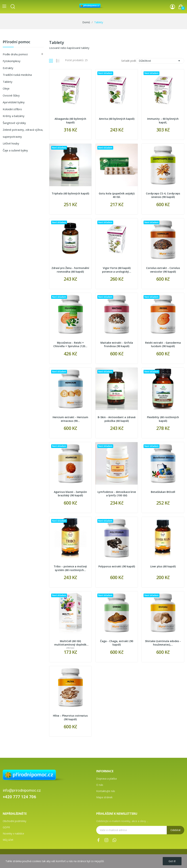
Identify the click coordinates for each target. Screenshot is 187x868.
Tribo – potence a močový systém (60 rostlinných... (70, 568)
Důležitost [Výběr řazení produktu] (160, 61)
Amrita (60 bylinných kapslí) (117, 119)
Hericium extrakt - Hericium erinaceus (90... (70, 419)
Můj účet (8, 840)
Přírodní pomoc (17, 42)
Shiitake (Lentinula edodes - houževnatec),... (163, 643)
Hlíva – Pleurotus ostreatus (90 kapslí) (70, 717)
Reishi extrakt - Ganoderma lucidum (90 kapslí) (163, 344)
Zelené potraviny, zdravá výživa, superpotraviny (23, 133)
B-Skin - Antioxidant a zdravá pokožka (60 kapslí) (117, 419)
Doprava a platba (106, 779)
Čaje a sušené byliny (15, 150)
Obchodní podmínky (15, 821)
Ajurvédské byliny (14, 102)
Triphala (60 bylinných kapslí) (70, 193)
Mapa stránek (104, 797)
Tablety (8, 82)
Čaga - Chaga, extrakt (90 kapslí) (117, 643)
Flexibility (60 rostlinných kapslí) (163, 419)
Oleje (6, 88)
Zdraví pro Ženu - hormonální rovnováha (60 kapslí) (70, 270)
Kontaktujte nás (106, 791)
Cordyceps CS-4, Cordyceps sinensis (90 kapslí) (163, 195)
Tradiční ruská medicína (17, 75)
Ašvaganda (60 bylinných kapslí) (70, 121)
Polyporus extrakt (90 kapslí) (117, 566)
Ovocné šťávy (11, 95)
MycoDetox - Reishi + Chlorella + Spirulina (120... (70, 344)
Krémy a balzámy (14, 116)
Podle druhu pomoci (15, 54)
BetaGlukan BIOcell (163, 492)
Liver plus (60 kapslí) (163, 566)
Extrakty (8, 68)
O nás (100, 785)
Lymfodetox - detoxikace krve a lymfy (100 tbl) (117, 494)
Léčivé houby (11, 143)
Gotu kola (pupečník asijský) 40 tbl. (117, 195)
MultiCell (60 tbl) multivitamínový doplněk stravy (70, 644)
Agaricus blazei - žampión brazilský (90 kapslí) (70, 494)
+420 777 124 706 (19, 797)
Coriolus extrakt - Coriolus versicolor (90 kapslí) (163, 270)
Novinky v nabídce (13, 833)
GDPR (6, 827)
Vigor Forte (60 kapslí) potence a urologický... (117, 270)
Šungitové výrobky (14, 123)
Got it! (172, 861)
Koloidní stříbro (12, 109)
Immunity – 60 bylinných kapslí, (163, 121)
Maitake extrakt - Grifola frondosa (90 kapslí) (117, 344)
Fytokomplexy (12, 61)
